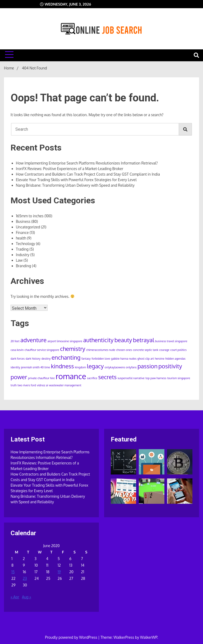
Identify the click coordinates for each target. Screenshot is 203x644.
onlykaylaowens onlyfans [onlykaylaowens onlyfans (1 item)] (121, 367)
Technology (26, 244)
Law (19, 260)
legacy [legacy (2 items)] (95, 366)
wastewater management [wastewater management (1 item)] (65, 385)
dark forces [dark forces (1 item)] (18, 359)
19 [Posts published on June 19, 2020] (59, 572)
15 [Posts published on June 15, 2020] (13, 572)
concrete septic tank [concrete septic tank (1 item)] (146, 350)
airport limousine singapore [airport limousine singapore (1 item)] (65, 341)
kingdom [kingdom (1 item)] (80, 367)
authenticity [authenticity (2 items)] (98, 340)
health (21, 238)
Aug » (27, 597)
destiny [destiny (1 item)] (46, 359)
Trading (22, 249)
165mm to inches (30, 216)
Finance (22, 232)
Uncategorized (28, 227)
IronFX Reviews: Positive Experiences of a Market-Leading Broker (70, 169)
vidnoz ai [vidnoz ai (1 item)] (43, 385)
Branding (23, 266)
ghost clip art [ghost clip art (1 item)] (146, 359)
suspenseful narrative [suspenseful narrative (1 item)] (131, 378)
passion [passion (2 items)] (147, 366)
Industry (23, 255)
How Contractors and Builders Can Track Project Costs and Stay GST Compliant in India (88, 174)
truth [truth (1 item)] (14, 385)
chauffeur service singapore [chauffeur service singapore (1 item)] (42, 350)
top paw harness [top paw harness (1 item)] (156, 378)
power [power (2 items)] (19, 377)
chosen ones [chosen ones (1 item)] (124, 350)
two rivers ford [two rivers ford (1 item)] (27, 385)
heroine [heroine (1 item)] (160, 359)
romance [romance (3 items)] (71, 376)
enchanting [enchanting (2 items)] (66, 357)
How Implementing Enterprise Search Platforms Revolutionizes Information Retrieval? (87, 163)
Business (23, 221)
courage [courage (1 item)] (164, 350)
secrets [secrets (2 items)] (108, 377)
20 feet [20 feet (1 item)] (15, 341)
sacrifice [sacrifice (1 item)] (92, 378)
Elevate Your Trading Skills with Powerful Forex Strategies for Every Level (76, 180)
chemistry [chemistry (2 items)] (73, 349)
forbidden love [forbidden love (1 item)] (101, 359)
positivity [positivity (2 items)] (170, 366)
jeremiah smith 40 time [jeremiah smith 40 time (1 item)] (36, 367)
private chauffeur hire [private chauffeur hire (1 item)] (41, 378)
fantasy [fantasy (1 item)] (86, 359)
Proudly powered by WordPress (71, 637)
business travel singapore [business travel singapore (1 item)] (171, 341)
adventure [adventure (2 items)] (33, 340)
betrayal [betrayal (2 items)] (144, 340)
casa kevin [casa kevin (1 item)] (17, 350)
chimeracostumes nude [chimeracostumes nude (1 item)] (101, 350)
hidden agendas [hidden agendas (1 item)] (175, 359)
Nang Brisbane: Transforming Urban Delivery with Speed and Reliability (75, 185)
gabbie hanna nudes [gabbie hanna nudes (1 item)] (124, 359)
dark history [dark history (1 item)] (33, 359)
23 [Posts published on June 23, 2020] (25, 578)
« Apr (15, 597)
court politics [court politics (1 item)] (178, 350)
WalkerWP (149, 637)
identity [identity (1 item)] (15, 367)
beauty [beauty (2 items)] (123, 340)
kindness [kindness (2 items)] (63, 366)
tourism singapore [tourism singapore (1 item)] (179, 378)
